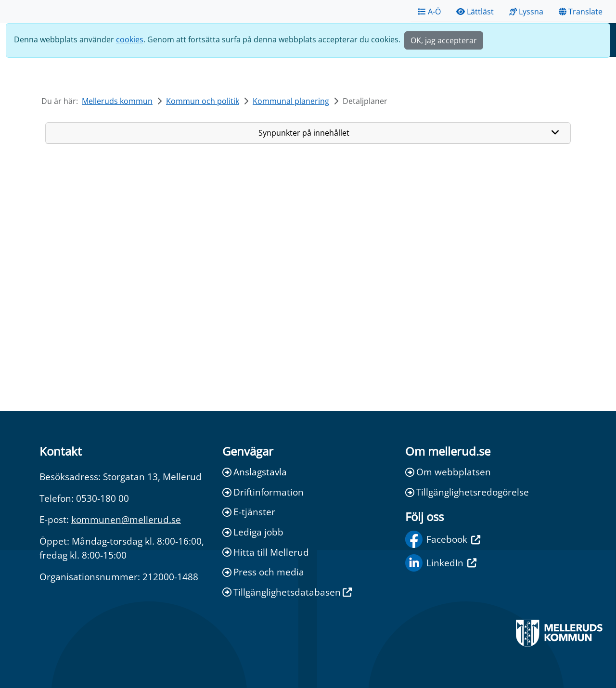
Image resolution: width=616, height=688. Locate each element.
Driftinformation (263, 492)
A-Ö (430, 12)
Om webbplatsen (448, 472)
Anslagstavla (255, 472)
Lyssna (526, 12)
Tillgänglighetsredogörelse (467, 492)
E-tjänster (249, 512)
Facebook (443, 539)
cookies (130, 39)
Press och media (263, 572)
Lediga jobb (253, 532)
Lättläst (475, 12)
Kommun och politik (203, 101)
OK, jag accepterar (444, 40)
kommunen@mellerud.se (126, 519)
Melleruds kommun (117, 101)
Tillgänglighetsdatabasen (287, 592)
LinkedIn (441, 563)
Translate (581, 12)
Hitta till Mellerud (266, 552)
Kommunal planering (291, 101)
